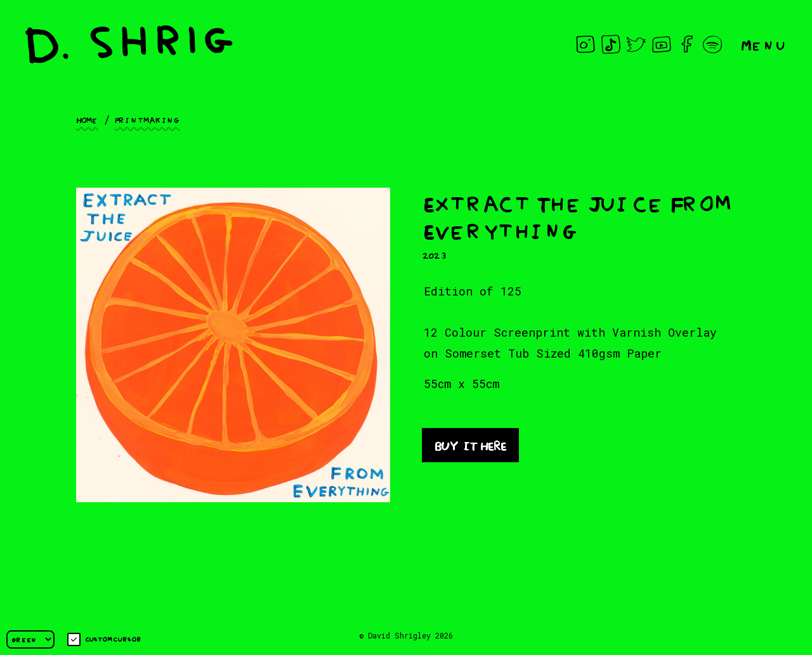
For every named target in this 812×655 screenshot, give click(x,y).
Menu (764, 44)
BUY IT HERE (470, 444)
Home (87, 119)
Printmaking (147, 119)
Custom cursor (104, 639)
